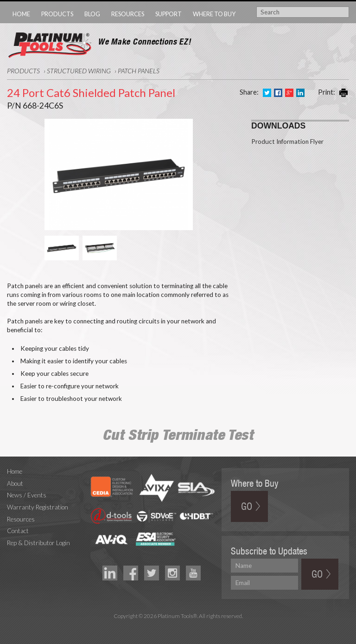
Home (21, 14)
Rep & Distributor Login (38, 543)
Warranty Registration (38, 507)
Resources (128, 14)
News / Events (27, 495)
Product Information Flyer (287, 142)
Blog (92, 14)
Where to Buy (214, 14)
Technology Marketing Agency (178, 627)
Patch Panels (139, 71)
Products (57, 14)
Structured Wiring (79, 71)
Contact (18, 531)
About (15, 483)
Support (168, 14)
